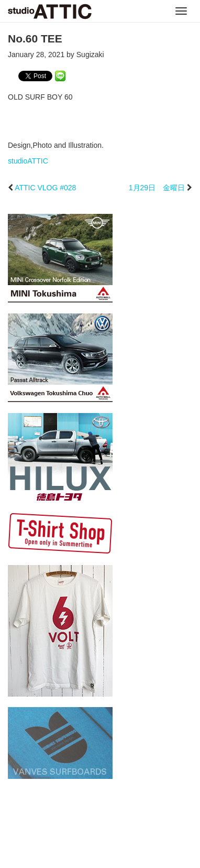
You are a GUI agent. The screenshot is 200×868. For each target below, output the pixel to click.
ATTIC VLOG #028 (45, 188)
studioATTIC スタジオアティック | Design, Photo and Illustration (50, 12)
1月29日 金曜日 (157, 188)
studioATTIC (28, 161)
